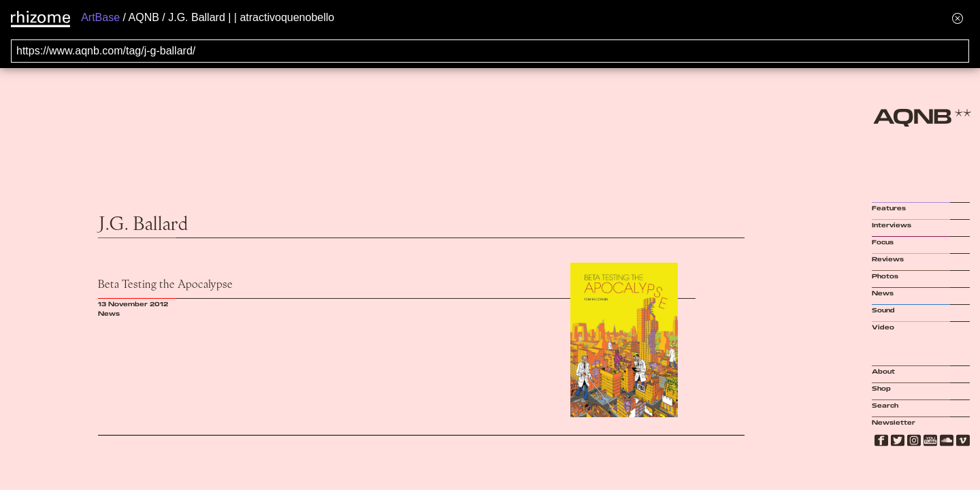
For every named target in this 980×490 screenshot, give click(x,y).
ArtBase (100, 17)
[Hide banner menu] (958, 18)
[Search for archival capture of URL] (490, 51)
